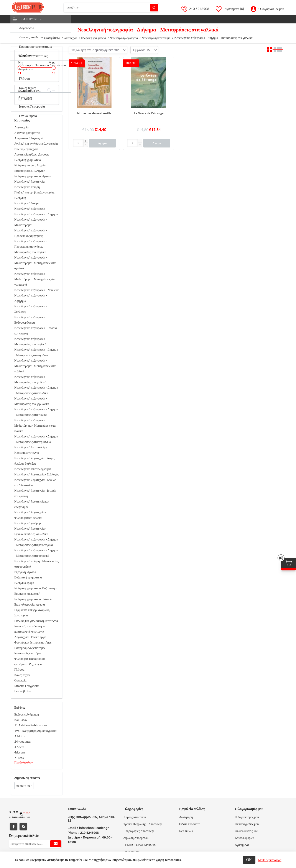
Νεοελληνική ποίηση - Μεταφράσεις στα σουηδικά (37, 564)
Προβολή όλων (24, 762)
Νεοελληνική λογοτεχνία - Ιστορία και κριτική (35, 493)
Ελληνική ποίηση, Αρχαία (30, 165)
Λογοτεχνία (21, 127)
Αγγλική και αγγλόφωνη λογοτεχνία (36, 144)
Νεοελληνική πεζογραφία (30, 209)
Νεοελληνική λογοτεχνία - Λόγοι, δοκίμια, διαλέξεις (35, 461)
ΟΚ (249, 860)
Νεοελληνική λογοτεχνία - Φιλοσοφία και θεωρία (30, 515)
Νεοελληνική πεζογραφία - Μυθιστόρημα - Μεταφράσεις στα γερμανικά (35, 279)
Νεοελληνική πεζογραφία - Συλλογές (31, 309)
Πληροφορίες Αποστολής (139, 831)
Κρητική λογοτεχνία (27, 453)
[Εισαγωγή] (78, 143)
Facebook (14, 826)
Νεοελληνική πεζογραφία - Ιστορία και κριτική (36, 331)
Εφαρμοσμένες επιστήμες (30, 648)
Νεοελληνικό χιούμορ (28, 523)
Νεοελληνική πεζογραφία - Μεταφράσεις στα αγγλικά (31, 341)
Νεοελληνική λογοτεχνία (29, 182)
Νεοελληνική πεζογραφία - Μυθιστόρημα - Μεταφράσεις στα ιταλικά (35, 426)
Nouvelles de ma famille (94, 113)
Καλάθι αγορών (244, 838)
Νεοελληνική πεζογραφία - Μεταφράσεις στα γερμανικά (32, 401)
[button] (86, 141)
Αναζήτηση (154, 7)
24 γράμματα (22, 742)
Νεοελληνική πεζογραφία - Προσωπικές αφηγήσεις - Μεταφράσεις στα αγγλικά (31, 247)
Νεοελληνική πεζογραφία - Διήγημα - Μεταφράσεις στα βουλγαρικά (36, 542)
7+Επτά (19, 758)
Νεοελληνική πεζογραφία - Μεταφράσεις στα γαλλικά (31, 379)
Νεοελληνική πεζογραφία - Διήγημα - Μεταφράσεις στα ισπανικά (36, 553)
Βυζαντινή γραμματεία (28, 577)
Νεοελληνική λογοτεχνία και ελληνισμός (32, 504)
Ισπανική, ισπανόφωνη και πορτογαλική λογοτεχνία (30, 629)
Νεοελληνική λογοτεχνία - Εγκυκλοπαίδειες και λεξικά (31, 531)
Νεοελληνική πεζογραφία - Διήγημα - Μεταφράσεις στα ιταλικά (36, 412)
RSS (23, 826)
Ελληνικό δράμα (24, 583)
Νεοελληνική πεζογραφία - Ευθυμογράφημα (31, 320)
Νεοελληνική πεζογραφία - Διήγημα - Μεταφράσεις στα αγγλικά (36, 352)
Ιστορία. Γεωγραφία (26, 686)
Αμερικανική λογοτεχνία (29, 138)
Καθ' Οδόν (21, 720)
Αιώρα (28, 99)
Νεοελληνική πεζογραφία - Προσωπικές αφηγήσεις (31, 233)
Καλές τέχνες (22, 675)
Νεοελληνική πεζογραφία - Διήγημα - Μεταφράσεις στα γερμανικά (36, 439)
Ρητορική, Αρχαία (25, 572)
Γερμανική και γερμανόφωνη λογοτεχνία (32, 613)
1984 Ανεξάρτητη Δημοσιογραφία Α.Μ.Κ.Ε (35, 733)
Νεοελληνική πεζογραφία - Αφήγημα (31, 298)
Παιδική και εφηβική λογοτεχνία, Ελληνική (34, 195)
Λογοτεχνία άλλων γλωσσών (32, 154)
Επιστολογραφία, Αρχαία (30, 604)
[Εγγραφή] (35, 844)
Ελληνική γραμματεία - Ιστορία (33, 599)
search (49, 90)
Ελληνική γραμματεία (28, 160)
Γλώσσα (19, 670)
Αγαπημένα (242, 845)
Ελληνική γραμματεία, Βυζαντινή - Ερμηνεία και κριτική (35, 591)
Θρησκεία (20, 680)
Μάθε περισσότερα (270, 860)
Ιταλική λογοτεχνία (26, 149)
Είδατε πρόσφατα (190, 824)
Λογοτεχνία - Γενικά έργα (30, 637)
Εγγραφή (56, 844)
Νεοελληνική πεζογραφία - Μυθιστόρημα (31, 222)
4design (20, 752)
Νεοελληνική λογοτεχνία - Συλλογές (36, 474)
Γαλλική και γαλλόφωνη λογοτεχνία (36, 621)
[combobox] (106, 50)
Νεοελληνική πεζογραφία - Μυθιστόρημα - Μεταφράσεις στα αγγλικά (35, 263)
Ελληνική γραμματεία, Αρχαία (33, 176)
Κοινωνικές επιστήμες (28, 653)
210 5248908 (199, 9)
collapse (54, 55)
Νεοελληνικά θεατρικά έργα (31, 447)
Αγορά (103, 143)
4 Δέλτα (19, 747)
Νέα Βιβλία (186, 831)
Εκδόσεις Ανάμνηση (27, 714)
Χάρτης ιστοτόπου (135, 817)
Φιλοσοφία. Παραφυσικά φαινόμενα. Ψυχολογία (30, 661)
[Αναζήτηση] (111, 8)
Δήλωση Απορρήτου (136, 838)
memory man (24, 786)
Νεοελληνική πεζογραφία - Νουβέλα (36, 290)
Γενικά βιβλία (23, 691)
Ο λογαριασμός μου (271, 9)
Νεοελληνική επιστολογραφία (32, 469)
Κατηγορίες (31, 19)
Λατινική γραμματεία (27, 133)
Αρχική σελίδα (52, 38)
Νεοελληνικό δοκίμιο (27, 203)
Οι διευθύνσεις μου (246, 831)
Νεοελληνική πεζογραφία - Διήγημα (36, 214)
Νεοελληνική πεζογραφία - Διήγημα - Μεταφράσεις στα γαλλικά (36, 390)
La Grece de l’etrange (149, 113)
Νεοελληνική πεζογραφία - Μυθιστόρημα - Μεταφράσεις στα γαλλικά (35, 366)
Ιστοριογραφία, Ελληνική (30, 171)
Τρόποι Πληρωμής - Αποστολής (143, 824)
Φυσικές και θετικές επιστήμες (33, 642)
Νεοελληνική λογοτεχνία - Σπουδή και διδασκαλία (35, 482)
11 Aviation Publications (31, 725)
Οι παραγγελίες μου (247, 824)
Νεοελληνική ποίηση (27, 187)
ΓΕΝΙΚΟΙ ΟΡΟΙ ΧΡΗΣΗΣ (140, 845)
